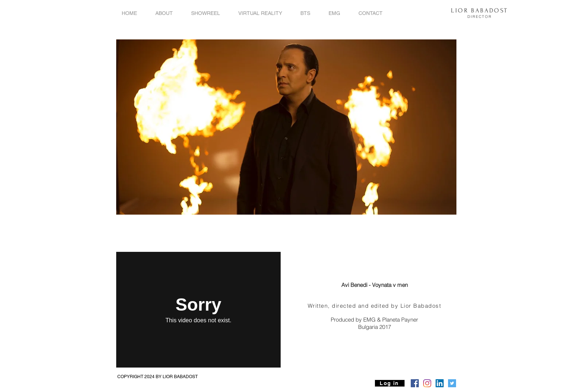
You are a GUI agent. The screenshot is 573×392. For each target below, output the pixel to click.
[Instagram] (427, 383)
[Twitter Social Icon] (452, 383)
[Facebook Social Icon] (415, 383)
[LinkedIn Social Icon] (440, 383)
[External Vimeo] (198, 310)
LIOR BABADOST (479, 10)
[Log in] (390, 383)
